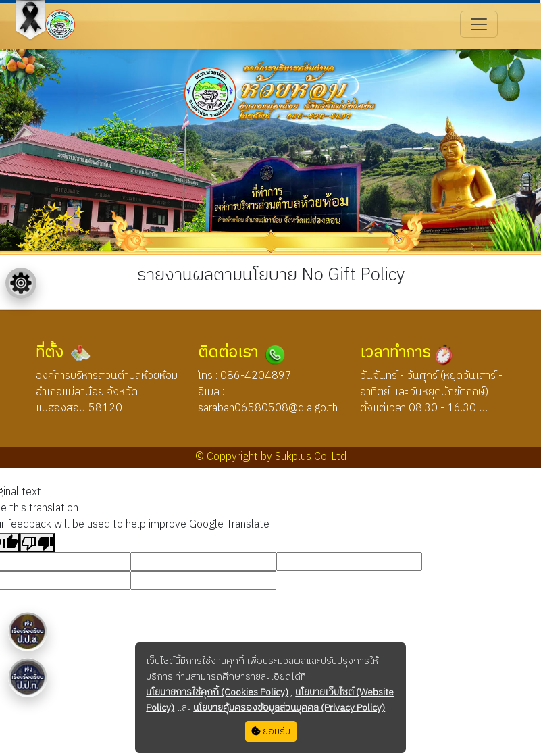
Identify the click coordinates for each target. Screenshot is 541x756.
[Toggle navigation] (479, 24)
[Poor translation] (37, 543)
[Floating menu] (21, 283)
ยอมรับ (271, 731)
